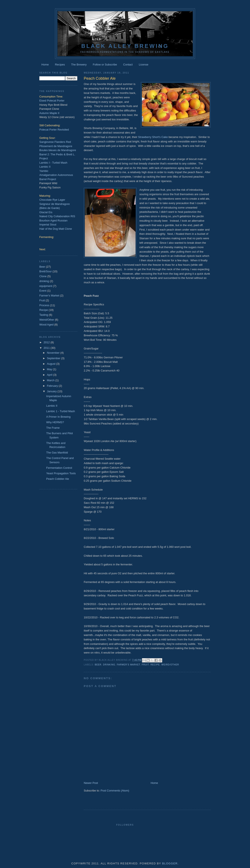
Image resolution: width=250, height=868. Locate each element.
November (54, 353)
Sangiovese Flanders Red (55, 142)
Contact (128, 65)
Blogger (170, 863)
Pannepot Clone (49, 109)
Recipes (60, 65)
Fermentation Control (59, 468)
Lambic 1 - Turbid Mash (60, 411)
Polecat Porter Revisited (54, 130)
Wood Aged (46, 325)
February (53, 386)
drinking (109, 665)
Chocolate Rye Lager (52, 200)
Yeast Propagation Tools (61, 473)
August (52, 364)
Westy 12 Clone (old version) (57, 117)
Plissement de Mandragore (56, 146)
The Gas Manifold (57, 453)
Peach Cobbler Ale (58, 479)
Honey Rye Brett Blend (53, 105)
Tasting (44, 315)
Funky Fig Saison (50, 187)
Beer (98, 665)
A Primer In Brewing (58, 417)
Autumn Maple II (49, 113)
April (50, 375)
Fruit (145, 665)
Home (45, 65)
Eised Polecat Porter (52, 101)
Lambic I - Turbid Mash (53, 163)
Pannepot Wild (48, 183)
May (50, 369)
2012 (47, 342)
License (144, 65)
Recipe (155, 665)
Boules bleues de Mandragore (58, 150)
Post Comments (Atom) (115, 791)
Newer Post (91, 783)
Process (44, 305)
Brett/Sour (46, 271)
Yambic (44, 171)
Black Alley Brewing (125, 46)
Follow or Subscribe (105, 65)
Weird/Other (170, 665)
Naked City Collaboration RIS (57, 216)
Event (43, 291)
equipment (46, 286)
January (52, 391)
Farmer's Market (129, 665)
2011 (47, 348)
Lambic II (45, 167)
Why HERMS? (55, 422)
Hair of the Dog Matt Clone (56, 229)
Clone (43, 276)
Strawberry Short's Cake (153, 137)
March (51, 380)
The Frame (53, 428)
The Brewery (79, 65)
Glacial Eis (46, 212)
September (54, 358)
